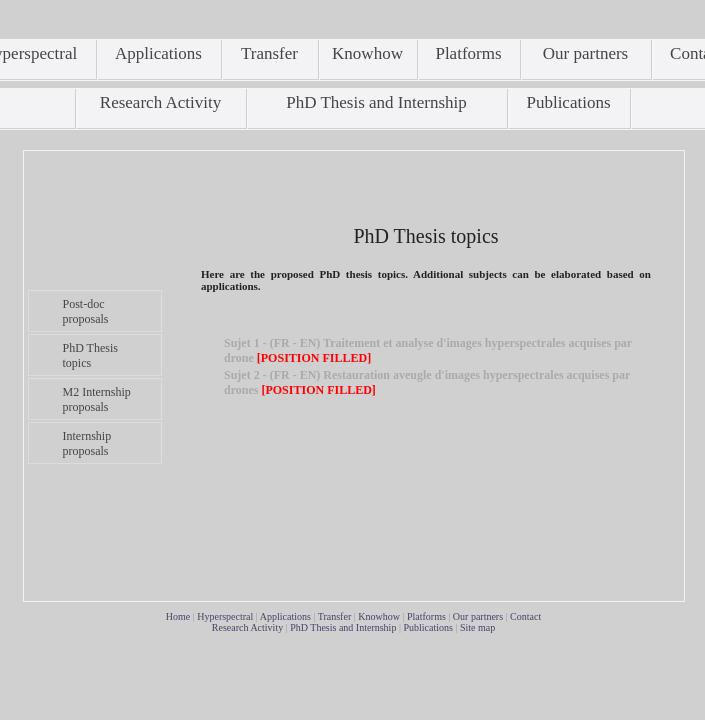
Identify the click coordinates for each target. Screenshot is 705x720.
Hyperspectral (225, 616)
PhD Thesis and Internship (343, 627)
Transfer (335, 616)
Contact (525, 616)
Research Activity (247, 627)
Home (178, 616)
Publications (427, 627)
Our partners (478, 616)
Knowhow (379, 616)
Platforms (426, 616)
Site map (477, 627)
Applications (285, 616)
